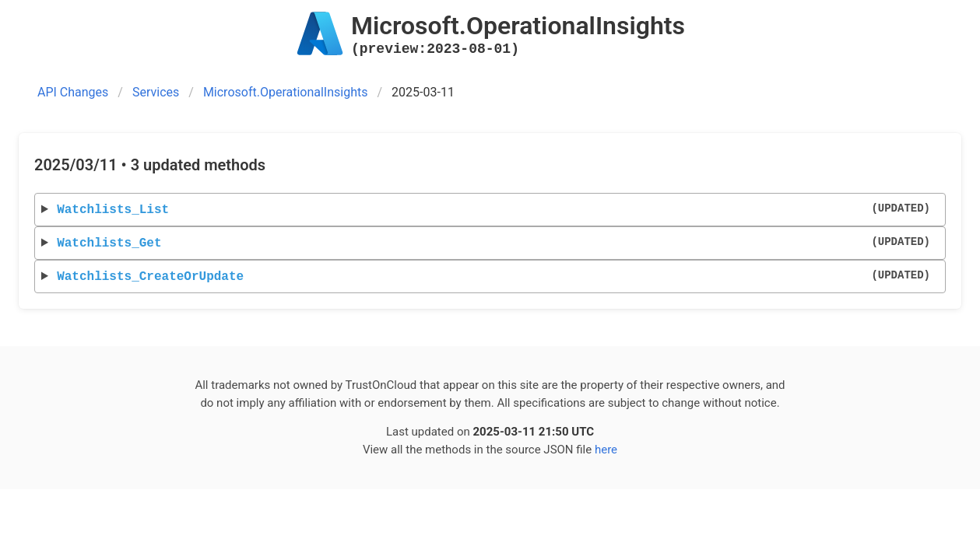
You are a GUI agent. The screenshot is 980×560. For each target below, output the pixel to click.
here (606, 450)
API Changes (73, 92)
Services (156, 92)
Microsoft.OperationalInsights (286, 92)
